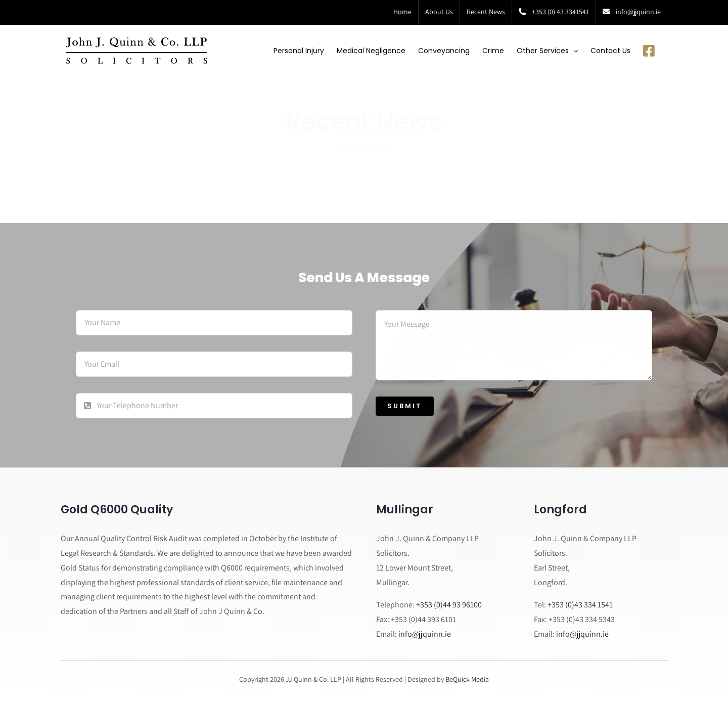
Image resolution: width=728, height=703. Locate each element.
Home (342, 141)
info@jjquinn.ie (425, 634)
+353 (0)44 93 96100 (449, 605)
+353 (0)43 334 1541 (580, 605)
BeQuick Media (467, 679)
